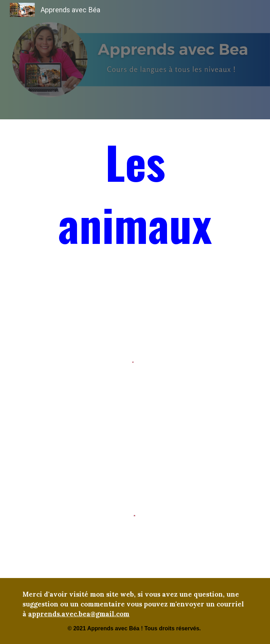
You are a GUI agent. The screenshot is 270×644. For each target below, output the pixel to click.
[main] (135, 196)
